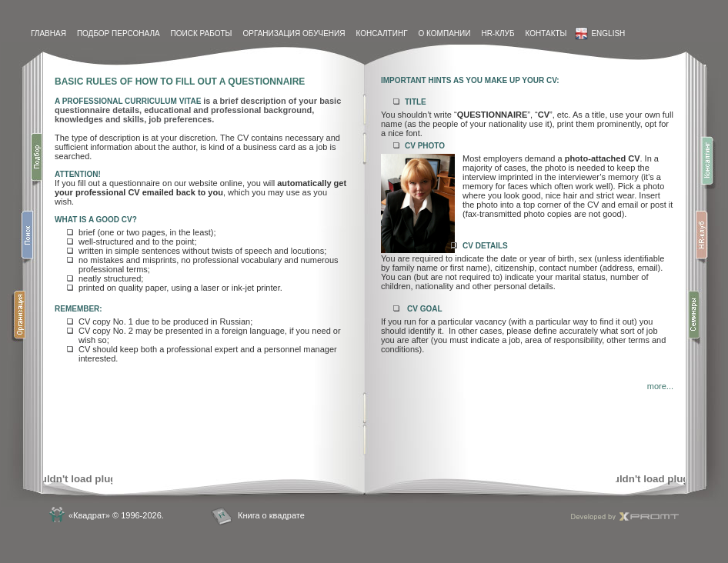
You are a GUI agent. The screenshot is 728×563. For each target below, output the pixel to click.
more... (660, 386)
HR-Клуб (498, 33)
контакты (546, 33)
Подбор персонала (119, 33)
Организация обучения (294, 33)
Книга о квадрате (271, 515)
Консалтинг (381, 33)
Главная (48, 33)
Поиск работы (202, 33)
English (600, 33)
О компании (445, 33)
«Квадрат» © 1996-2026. (116, 515)
